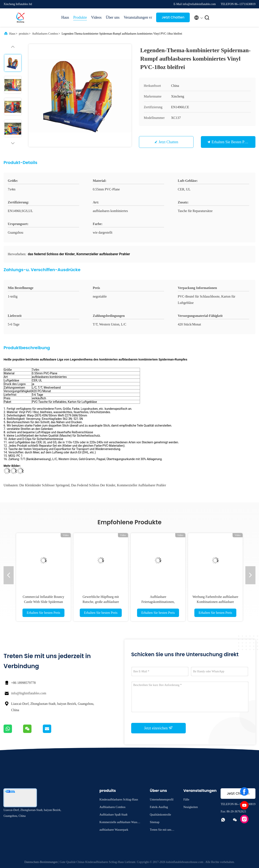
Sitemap (155, 822)
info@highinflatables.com (29, 693)
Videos (96, 17)
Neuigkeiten (191, 807)
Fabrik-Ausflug (159, 807)
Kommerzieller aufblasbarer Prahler (141, 485)
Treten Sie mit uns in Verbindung (162, 830)
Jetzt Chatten (173, 17)
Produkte (80, 17)
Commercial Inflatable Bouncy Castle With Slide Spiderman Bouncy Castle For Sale (43, 602)
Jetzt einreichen (159, 728)
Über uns (113, 17)
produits (24, 34)
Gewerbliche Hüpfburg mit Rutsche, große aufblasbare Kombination (101, 602)
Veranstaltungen (134, 17)
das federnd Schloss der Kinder (93, 485)
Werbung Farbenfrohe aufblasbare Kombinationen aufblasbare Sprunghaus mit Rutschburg (215, 602)
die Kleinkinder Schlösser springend (44, 485)
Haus (65, 17)
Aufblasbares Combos (45, 34)
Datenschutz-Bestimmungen (41, 862)
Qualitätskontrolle (160, 815)
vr (150, 17)
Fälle (186, 800)
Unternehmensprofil (162, 800)
